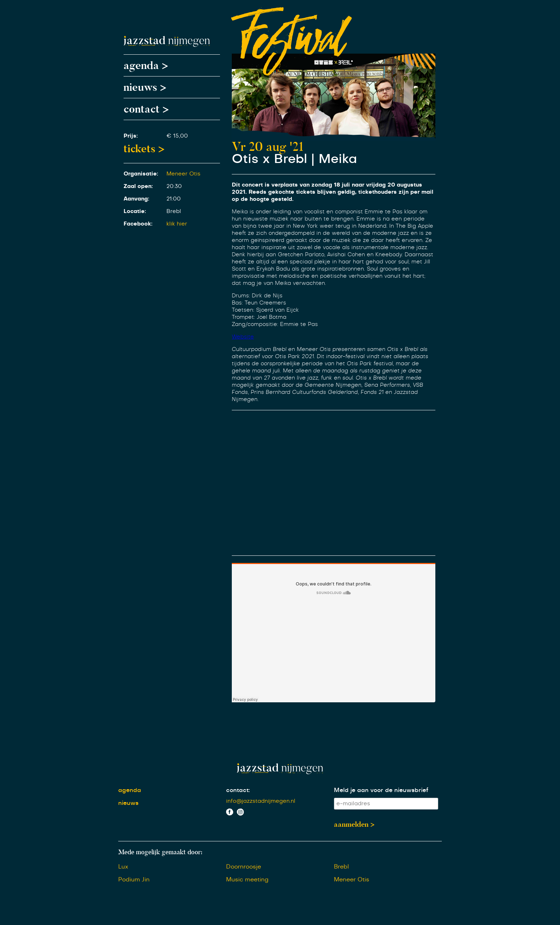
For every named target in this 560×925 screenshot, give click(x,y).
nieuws (128, 803)
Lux (123, 867)
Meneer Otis (183, 174)
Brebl (341, 867)
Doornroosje (244, 867)
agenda (130, 790)
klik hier (177, 224)
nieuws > (145, 87)
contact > (146, 109)
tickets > (144, 149)
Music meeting (247, 880)
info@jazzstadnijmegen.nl (261, 801)
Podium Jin (134, 880)
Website (243, 337)
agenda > (146, 65)
